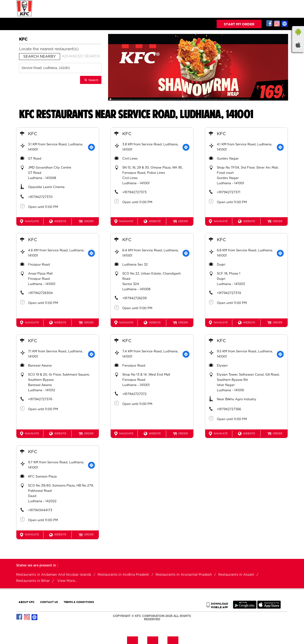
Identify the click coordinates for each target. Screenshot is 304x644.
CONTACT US (49, 601)
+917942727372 (135, 394)
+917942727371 (229, 193)
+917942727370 (40, 197)
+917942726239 (135, 298)
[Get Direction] (91, 147)
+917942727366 (229, 409)
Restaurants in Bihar (33, 580)
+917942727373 (135, 193)
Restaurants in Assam (236, 574)
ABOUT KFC (26, 601)
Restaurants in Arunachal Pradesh (184, 574)
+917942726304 (41, 293)
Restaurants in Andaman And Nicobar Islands (54, 574)
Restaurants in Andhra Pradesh (123, 574)
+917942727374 (229, 293)
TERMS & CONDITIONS (79, 601)
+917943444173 (40, 510)
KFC (33, 134)
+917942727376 (40, 399)
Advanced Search (81, 56)
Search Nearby (40, 57)
